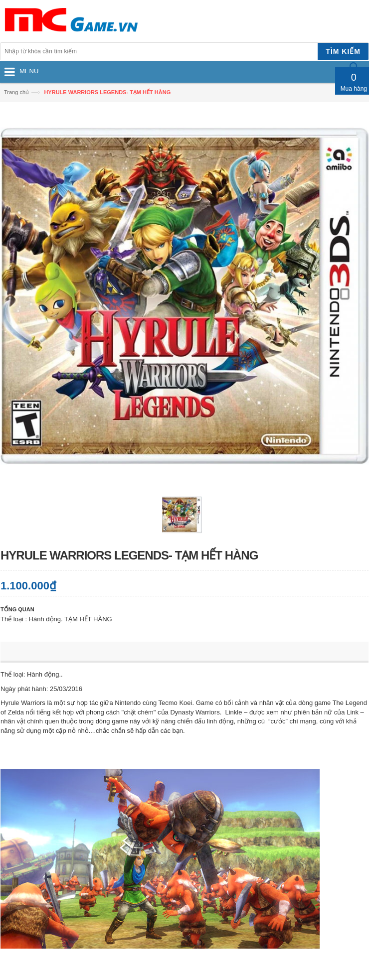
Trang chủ (16, 92)
